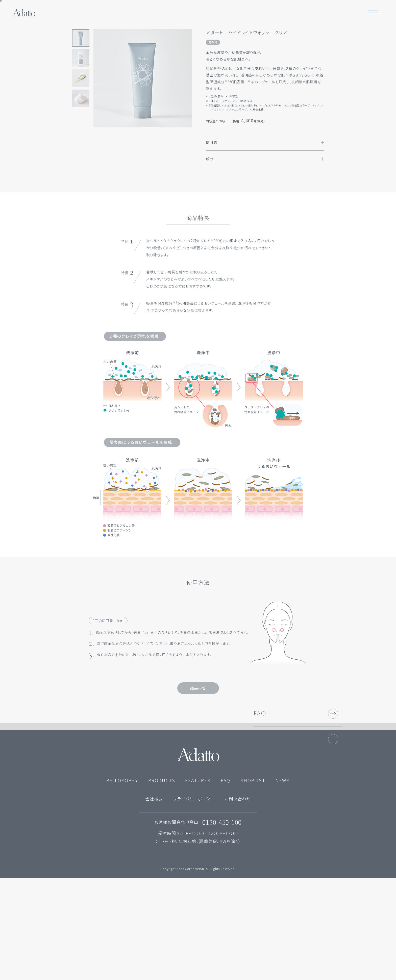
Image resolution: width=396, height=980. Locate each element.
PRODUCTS (162, 882)
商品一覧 (198, 688)
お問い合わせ (238, 901)
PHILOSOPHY (122, 882)
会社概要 (154, 901)
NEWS (283, 882)
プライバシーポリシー (194, 901)
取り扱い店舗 (269, 790)
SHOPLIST (253, 882)
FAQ (260, 764)
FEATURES (198, 882)
